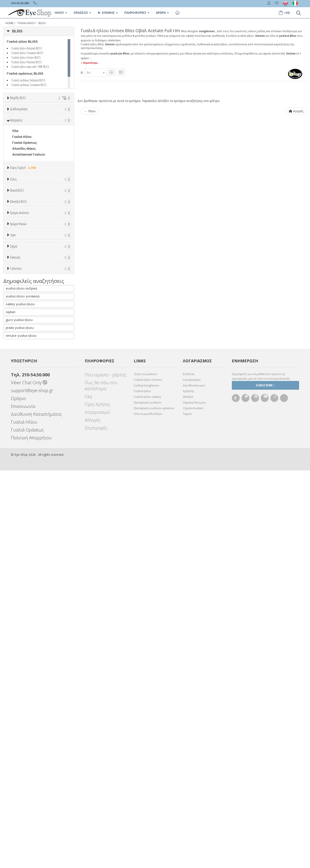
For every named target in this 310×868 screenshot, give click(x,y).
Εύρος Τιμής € (24, 205)
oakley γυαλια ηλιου (20, 702)
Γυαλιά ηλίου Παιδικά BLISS (27, 62)
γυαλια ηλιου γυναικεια (23, 694)
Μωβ (18, 455)
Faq (88, 794)
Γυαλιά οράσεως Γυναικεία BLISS (29, 85)
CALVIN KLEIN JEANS (28, 353)
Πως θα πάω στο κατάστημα (101, 783)
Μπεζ (18, 449)
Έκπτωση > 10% (24, 626)
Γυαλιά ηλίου (142, 789)
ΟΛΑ (16, 109)
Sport (16, 254)
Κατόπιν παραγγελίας (30, 138)
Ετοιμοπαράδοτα (26, 132)
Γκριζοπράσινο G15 (29, 528)
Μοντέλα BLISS (18, 372)
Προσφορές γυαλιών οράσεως (154, 806)
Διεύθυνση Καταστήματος (36, 812)
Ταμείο (187, 811)
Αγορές (296, 111)
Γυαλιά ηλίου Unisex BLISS (26, 57)
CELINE (18, 365)
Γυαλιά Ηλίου (26, 23)
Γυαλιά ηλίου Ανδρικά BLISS (27, 48)
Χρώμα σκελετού (19, 427)
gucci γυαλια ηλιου (19, 717)
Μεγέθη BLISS (18, 98)
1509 (16, 394)
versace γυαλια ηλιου (21, 733)
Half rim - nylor (23, 559)
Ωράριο (18, 796)
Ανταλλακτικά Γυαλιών (29, 192)
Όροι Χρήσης (98, 802)
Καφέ (18, 516)
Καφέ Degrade (25, 522)
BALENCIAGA (22, 323)
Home (10, 23)
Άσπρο (20, 443)
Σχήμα (14, 570)
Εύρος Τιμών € (21, 216)
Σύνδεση (189, 772)
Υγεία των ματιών (145, 772)
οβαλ (16, 586)
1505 (16, 388)
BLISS (42, 23)
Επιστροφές (96, 825)
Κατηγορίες (16, 157)
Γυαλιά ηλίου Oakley (147, 794)
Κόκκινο (20, 473)
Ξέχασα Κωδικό (193, 806)
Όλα (17, 144)
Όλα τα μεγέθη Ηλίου (148, 811)
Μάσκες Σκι (21, 277)
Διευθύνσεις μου (194, 783)
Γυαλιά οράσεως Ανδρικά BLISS (28, 80)
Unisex (17, 248)
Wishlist (188, 794)
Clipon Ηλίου (24, 498)
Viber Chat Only (29, 780)
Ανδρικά (18, 260)
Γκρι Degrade (24, 510)
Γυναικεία (19, 266)
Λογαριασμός (192, 777)
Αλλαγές (93, 818)
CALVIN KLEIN (23, 347)
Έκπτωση (15, 610)
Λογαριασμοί (97, 810)
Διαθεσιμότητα (19, 122)
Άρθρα (162, 13)
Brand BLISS (17, 295)
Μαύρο (19, 467)
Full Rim (18, 553)
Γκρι (18, 504)
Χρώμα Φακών (18, 482)
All (14, 547)
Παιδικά (18, 272)
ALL (17, 437)
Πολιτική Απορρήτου (31, 835)
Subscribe (265, 783)
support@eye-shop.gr (32, 788)
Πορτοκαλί (22, 461)
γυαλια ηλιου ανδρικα (21, 686)
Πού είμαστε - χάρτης (106, 772)
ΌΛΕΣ (17, 654)
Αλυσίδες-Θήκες (24, 186)
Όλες (18, 621)
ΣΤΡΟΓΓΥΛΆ (21, 592)
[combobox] (95, 73)
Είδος (13, 231)
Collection (16, 643)
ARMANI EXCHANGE (27, 317)
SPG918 (18, 406)
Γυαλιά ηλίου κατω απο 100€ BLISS (30, 67)
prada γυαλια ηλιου (20, 725)
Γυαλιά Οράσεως (25, 180)
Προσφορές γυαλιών (148, 800)
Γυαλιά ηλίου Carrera (148, 777)
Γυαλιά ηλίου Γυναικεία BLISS (27, 53)
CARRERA (20, 359)
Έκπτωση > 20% (24, 632)
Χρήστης (188, 789)
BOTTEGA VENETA (26, 335)
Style (13, 537)
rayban (11, 709)
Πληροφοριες (137, 13)
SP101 (17, 400)
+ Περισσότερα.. (90, 63)
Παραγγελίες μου (194, 800)
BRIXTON (19, 341)
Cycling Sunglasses (146, 783)
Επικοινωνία (23, 804)
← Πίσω (90, 111)
